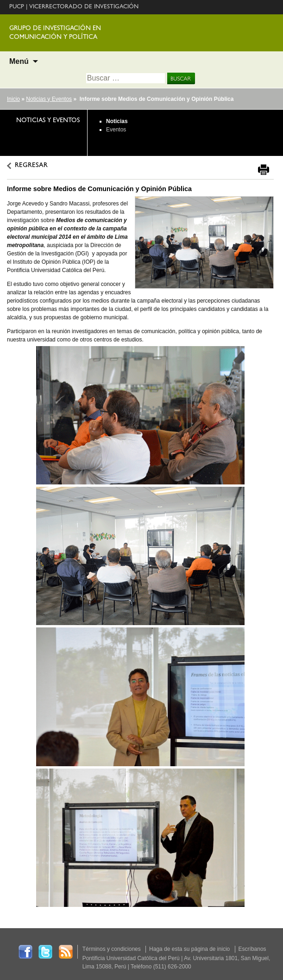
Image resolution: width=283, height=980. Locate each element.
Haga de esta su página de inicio (189, 949)
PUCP (17, 7)
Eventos (116, 130)
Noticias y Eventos (49, 99)
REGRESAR (31, 166)
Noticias (117, 121)
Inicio (13, 99)
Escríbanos (252, 949)
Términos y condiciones (112, 949)
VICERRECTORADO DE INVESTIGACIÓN (84, 7)
